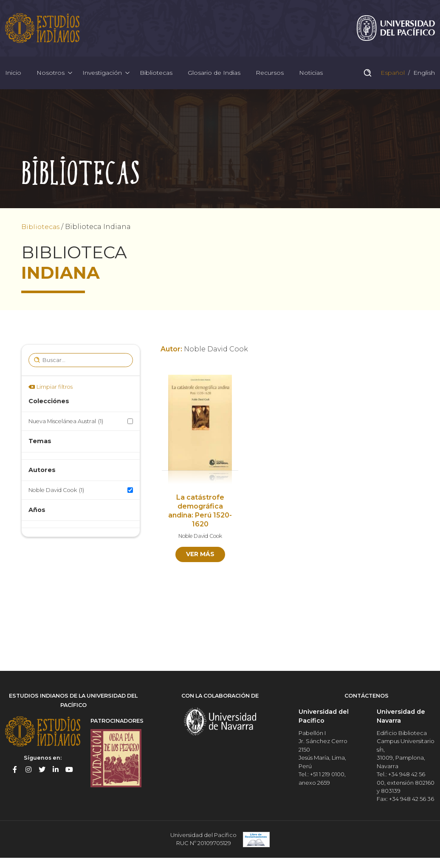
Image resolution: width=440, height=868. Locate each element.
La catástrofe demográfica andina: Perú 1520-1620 (200, 513)
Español (392, 74)
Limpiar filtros (55, 389)
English (423, 74)
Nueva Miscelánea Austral (66, 423)
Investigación (102, 74)
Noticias (311, 74)
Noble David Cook (56, 492)
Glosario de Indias (214, 74)
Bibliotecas (156, 74)
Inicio (13, 74)
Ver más (200, 556)
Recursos (270, 74)
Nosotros (51, 74)
